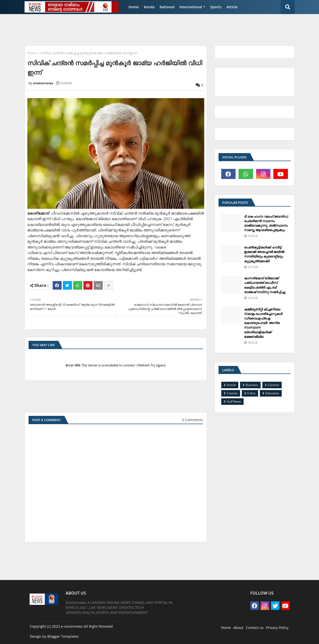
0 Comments (192, 420)
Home (134, 7)
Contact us (255, 628)
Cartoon (274, 385)
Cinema (232, 393)
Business (252, 385)
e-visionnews (72, 626)
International (191, 7)
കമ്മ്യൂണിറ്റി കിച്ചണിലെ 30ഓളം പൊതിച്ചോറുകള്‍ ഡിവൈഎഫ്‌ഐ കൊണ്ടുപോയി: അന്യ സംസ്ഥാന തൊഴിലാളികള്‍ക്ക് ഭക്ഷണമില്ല (263, 323)
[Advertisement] (143, 29)
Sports (216, 7)
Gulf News (234, 401)
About (238, 628)
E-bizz (251, 393)
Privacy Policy (277, 628)
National (167, 7)
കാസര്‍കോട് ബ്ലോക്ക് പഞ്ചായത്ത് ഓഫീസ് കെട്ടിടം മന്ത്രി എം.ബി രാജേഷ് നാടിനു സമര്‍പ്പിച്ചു (265, 285)
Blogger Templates (63, 636)
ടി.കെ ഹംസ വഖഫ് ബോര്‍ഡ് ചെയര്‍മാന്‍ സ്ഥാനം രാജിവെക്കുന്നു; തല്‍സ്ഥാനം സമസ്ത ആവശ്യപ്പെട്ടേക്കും (266, 223)
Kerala (149, 7)
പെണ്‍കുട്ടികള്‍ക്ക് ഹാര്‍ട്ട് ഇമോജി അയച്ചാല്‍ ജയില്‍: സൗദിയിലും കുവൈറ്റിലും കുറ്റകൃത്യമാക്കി (264, 254)
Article (232, 7)
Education (272, 393)
